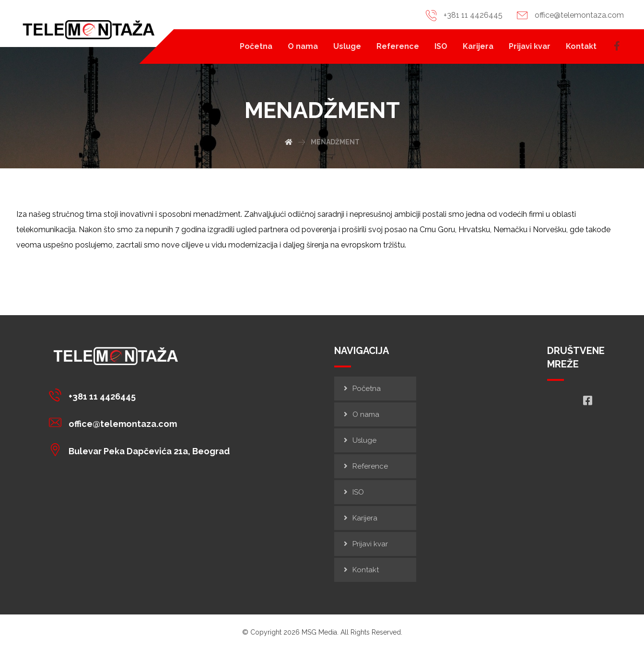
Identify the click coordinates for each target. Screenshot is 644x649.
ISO (358, 492)
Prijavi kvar (370, 544)
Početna (367, 389)
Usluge (364, 440)
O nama (366, 414)
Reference (370, 466)
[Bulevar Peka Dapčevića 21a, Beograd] (142, 449)
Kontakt (366, 570)
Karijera (365, 518)
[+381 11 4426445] (142, 395)
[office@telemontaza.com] (142, 422)
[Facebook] (618, 46)
